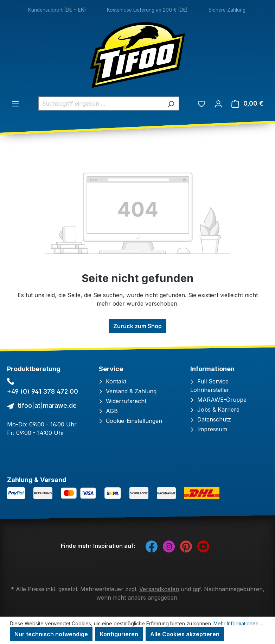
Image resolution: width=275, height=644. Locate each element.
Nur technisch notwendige (51, 634)
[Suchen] (171, 104)
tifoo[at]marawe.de (47, 405)
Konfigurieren (119, 634)
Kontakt (113, 381)
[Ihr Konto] (218, 104)
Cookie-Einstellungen (130, 421)
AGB (108, 411)
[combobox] (101, 104)
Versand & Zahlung (128, 391)
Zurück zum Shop (137, 326)
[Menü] (15, 104)
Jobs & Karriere (215, 409)
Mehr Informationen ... (238, 623)
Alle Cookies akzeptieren (185, 634)
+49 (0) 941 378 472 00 (43, 391)
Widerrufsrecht (123, 401)
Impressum (209, 429)
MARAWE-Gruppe (218, 400)
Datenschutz (211, 419)
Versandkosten (159, 589)
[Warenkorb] (247, 104)
